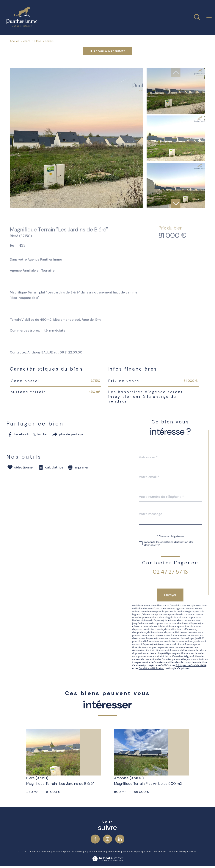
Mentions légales (132, 852)
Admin (148, 852)
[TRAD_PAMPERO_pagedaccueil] (22, 26)
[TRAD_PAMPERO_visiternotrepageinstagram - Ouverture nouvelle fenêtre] (107, 839)
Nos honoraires (97, 852)
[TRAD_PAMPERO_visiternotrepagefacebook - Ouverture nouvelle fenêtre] (95, 839)
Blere (38, 41)
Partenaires (160, 852)
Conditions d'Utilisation (159, 668)
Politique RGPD (177, 852)
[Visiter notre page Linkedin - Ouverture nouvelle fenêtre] (120, 839)
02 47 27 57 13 (178, 572)
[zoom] (77, 207)
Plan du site (114, 852)
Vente (27, 41)
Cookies (192, 852)
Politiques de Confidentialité (198, 665)
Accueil (14, 41)
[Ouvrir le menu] (209, 18)
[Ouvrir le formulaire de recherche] (197, 17)
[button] (176, 204)
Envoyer (178, 595)
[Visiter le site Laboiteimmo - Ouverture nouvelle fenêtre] (108, 860)
